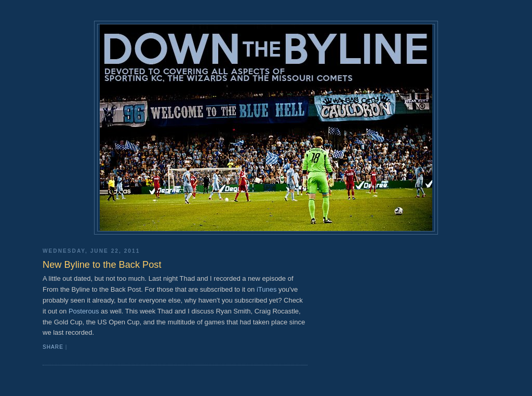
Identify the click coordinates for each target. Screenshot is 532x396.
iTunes (267, 289)
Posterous (84, 311)
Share (53, 347)
